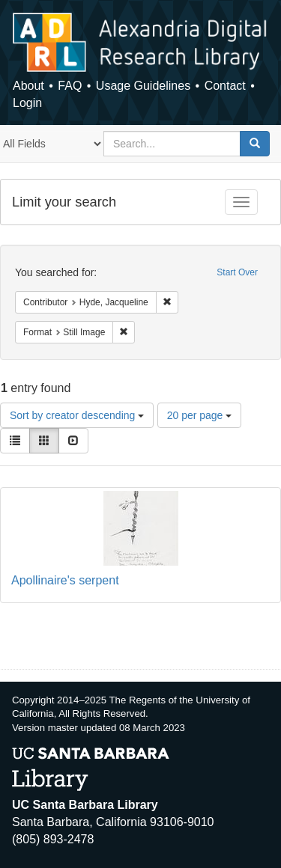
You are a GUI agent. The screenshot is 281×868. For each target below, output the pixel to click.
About (28, 86)
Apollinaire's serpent (65, 580)
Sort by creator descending (77, 415)
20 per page (200, 415)
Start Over (237, 272)
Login (27, 103)
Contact (225, 86)
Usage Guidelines (143, 86)
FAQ (70, 86)
